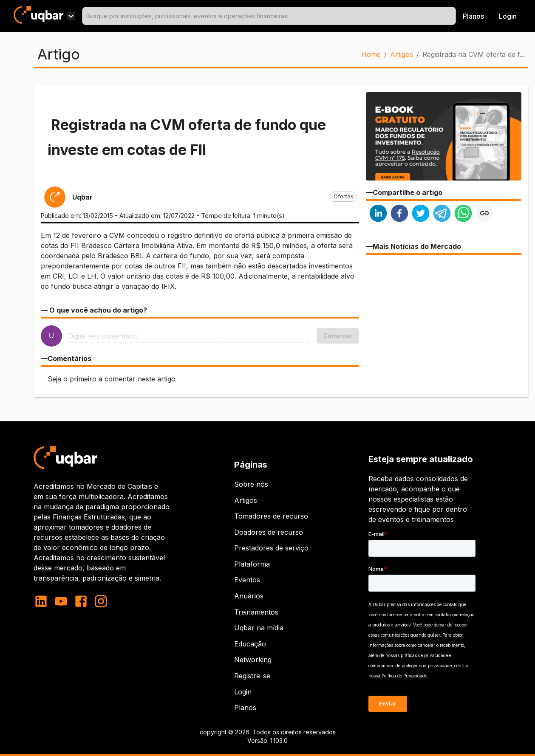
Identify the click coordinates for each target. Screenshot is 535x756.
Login (243, 692)
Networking (253, 660)
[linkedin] (378, 214)
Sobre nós (251, 484)
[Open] (452, 16)
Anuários (249, 596)
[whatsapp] (463, 214)
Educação (250, 644)
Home (371, 54)
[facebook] (399, 214)
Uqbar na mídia (259, 628)
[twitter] (421, 214)
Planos (473, 16)
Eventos (247, 580)
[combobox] (269, 16)
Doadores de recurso (269, 532)
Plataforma (252, 564)
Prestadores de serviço (271, 548)
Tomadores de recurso (271, 516)
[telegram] (442, 214)
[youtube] (61, 601)
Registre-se (252, 676)
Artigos (402, 54)
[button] (344, 197)
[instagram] (101, 601)
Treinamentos (256, 612)
